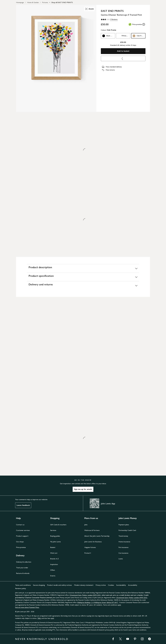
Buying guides (55, 536)
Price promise (21, 547)
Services (53, 530)
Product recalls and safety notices (59, 585)
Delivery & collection (24, 562)
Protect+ (88, 553)
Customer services (23, 530)
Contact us (20, 525)
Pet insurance (123, 547)
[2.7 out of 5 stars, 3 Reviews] (109, 19)
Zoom (89, 9)
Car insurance (123, 553)
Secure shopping (39, 585)
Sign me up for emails (83, 489)
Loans (121, 559)
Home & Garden (33, 2)
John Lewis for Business (93, 542)
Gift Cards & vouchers (58, 525)
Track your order (22, 568)
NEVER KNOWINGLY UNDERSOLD (42, 639)
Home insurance (124, 542)
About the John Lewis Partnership (97, 536)
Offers (53, 570)
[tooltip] (144, 24)
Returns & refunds (23, 573)
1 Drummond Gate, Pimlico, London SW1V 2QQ (85, 595)
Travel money (123, 536)
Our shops (20, 542)
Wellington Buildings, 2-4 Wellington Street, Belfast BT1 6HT (98, 603)
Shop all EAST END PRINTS (62, 2)
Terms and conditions (23, 585)
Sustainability (121, 585)
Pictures (45, 2)
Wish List (54, 553)
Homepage (20, 2)
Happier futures (90, 547)
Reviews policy (21, 588)
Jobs (86, 525)
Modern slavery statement (84, 585)
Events (53, 576)
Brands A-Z (54, 559)
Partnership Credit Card (127, 530)
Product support (22, 536)
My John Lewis (56, 542)
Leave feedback (23, 505)
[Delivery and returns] (83, 285)
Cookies (111, 585)
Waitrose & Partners (92, 530)
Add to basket (123, 51)
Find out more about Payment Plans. (27, 607)
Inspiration (54, 564)
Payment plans (124, 525)
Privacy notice (101, 585)
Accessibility (133, 585)
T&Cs (39, 618)
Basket (53, 547)
